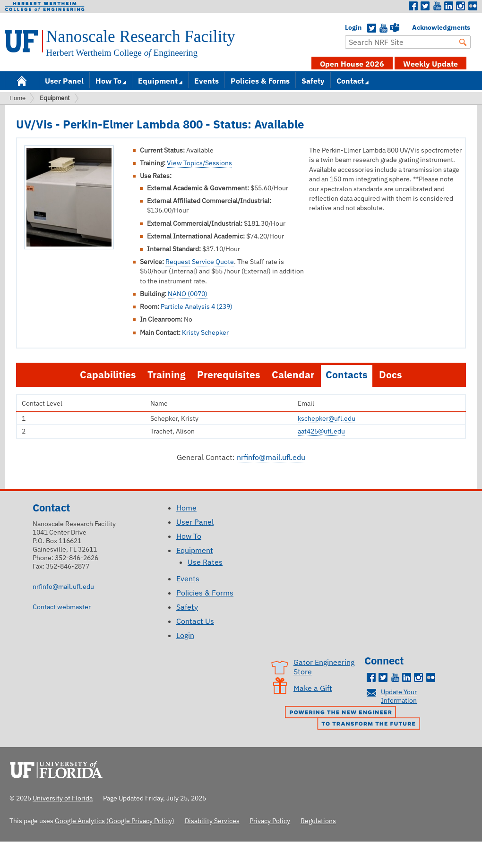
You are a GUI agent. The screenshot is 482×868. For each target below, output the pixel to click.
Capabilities (108, 375)
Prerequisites (229, 375)
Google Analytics (80, 821)
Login (350, 27)
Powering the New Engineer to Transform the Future (355, 719)
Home (22, 80)
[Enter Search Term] (408, 42)
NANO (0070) (188, 294)
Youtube (437, 6)
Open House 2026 (352, 64)
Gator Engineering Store (324, 667)
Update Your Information (399, 696)
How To (108, 81)
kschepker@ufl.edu (327, 418)
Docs (391, 375)
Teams (395, 28)
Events (207, 81)
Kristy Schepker (205, 332)
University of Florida (59, 768)
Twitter (425, 6)
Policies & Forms (260, 81)
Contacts (347, 375)
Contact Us (195, 621)
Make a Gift (313, 688)
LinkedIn (449, 6)
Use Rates (205, 562)
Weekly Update (430, 64)
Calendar (293, 375)
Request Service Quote (200, 262)
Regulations (318, 821)
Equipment (158, 81)
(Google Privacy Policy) (140, 821)
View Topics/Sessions (199, 163)
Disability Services (212, 821)
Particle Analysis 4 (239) (197, 306)
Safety (313, 81)
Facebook (413, 6)
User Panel (64, 81)
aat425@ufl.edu (321, 431)
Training (167, 375)
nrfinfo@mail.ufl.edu (271, 457)
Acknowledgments (417, 27)
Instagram (461, 6)
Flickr (473, 6)
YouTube (383, 28)
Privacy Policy (270, 821)
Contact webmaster (62, 607)
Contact (350, 81)
